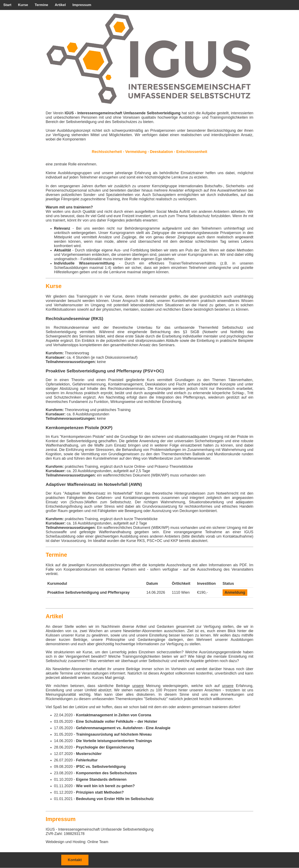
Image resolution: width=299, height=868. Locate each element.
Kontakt (75, 860)
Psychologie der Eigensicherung (105, 747)
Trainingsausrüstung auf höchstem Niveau (114, 734)
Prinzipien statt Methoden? (100, 792)
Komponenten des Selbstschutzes (106, 773)
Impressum (82, 5)
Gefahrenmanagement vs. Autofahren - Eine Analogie (123, 728)
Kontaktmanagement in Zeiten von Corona (114, 715)
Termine (41, 5)
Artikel (60, 5)
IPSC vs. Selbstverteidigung (101, 767)
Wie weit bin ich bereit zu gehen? (105, 786)
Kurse (23, 5)
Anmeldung (235, 592)
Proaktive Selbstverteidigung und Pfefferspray (88, 592)
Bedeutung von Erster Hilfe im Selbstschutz (115, 799)
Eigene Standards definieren (101, 779)
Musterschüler (89, 754)
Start (7, 5)
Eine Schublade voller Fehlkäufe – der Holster (117, 721)
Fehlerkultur (87, 760)
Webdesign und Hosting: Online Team (77, 842)
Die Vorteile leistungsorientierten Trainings (114, 741)
